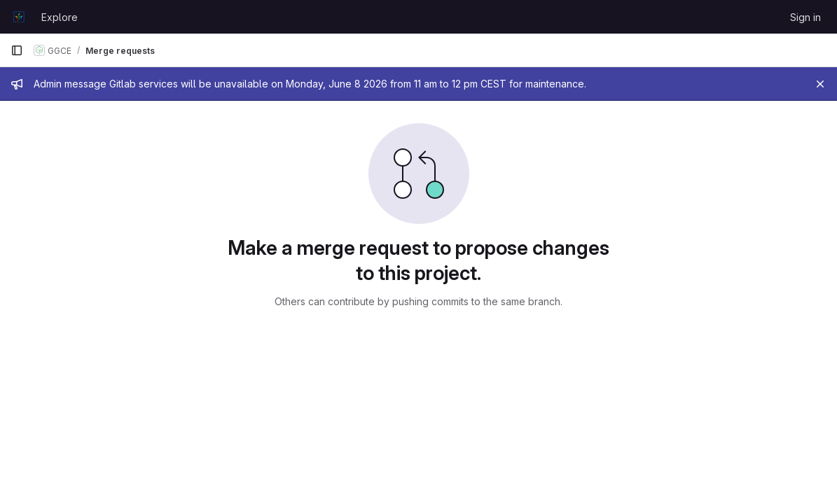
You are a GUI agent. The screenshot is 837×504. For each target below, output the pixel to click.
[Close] (820, 84)
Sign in (805, 17)
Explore (60, 17)
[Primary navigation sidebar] (17, 50)
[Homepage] (19, 17)
